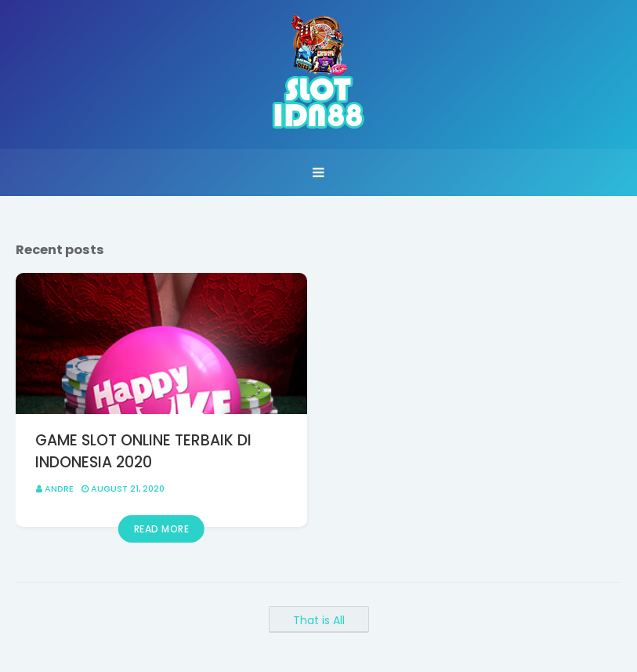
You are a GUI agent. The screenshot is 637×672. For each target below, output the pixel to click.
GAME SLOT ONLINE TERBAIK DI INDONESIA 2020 (143, 452)
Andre (59, 489)
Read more (162, 529)
